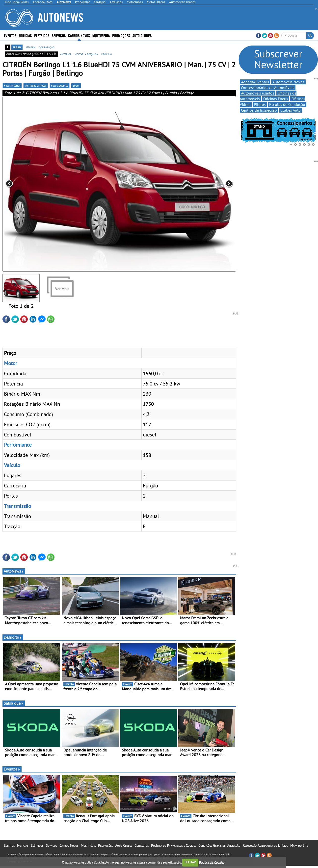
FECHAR (190, 862)
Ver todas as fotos (36, 85)
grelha (17, 47)
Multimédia (101, 35)
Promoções (121, 35)
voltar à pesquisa (86, 54)
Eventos (10, 35)
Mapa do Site (299, 845)
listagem (30, 47)
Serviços (59, 35)
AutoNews (14, 571)
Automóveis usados (258, 93)
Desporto (13, 637)
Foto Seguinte (60, 85)
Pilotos (260, 104)
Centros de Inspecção (259, 110)
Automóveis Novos (288, 82)
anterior (66, 54)
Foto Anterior (12, 85)
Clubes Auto (291, 110)
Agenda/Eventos (255, 82)
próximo (107, 54)
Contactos (142, 845)
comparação (47, 47)
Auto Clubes (142, 35)
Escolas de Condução (287, 104)
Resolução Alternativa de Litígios (265, 845)
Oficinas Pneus (276, 99)
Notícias (25, 35)
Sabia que (14, 703)
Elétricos (42, 35)
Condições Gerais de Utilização (219, 845)
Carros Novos (79, 35)
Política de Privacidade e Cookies (173, 845)
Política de (212, 862)
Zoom (76, 85)
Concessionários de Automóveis (268, 88)
